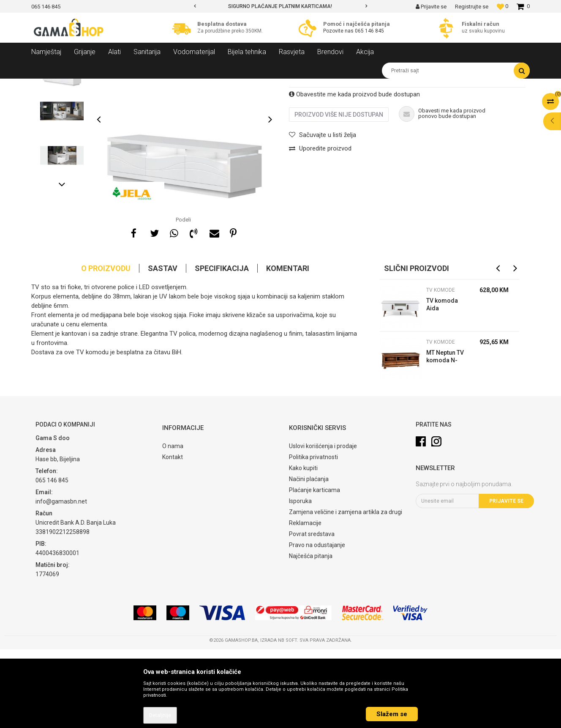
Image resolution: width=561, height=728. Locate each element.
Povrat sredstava (312, 613)
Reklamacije (305, 602)
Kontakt (173, 536)
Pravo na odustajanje (317, 624)
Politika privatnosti (313, 536)
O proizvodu (106, 347)
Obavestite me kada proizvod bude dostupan (354, 173)
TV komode (179, 85)
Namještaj (108, 85)
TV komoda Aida (442, 383)
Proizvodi (77, 85)
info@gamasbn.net (61, 580)
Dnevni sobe (143, 85)
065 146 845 (369, 31)
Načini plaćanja (309, 558)
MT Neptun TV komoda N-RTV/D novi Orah (445, 436)
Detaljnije (160, 715)
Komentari (288, 347)
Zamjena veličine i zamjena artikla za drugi (346, 591)
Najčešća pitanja (311, 635)
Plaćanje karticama (315, 569)
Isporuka (300, 580)
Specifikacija (222, 347)
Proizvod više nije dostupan (339, 193)
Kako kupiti (303, 547)
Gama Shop (45, 85)
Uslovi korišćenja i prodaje (323, 525)
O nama (173, 525)
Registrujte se (472, 7)
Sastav (163, 347)
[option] (280, 6)
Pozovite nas (339, 31)
